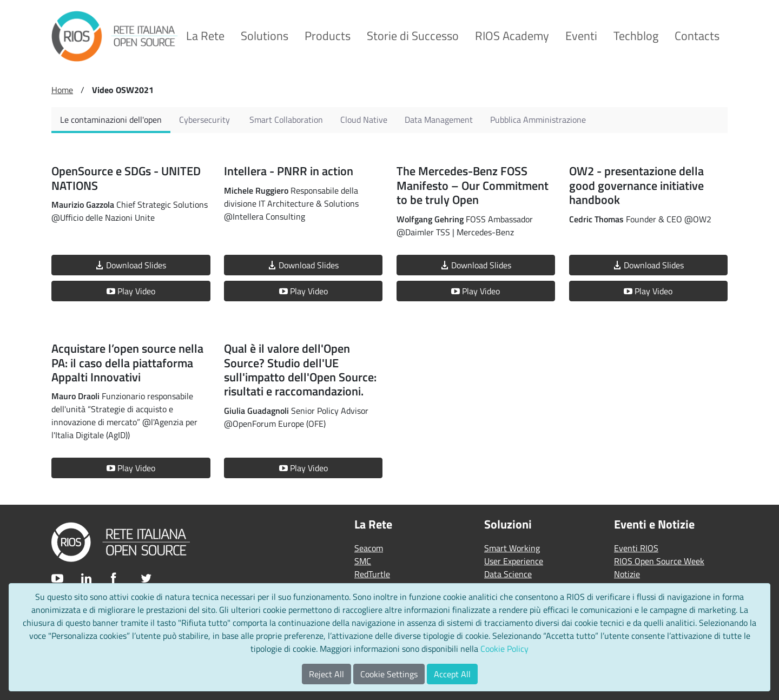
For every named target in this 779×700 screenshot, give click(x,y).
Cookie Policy (504, 649)
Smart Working (512, 548)
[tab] (111, 120)
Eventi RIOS (636, 548)
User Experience (514, 561)
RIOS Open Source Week (659, 561)
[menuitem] (205, 36)
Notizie (627, 574)
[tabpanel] (389, 315)
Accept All (452, 674)
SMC (363, 561)
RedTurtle (372, 574)
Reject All (326, 674)
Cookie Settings (389, 674)
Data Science (508, 574)
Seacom (369, 548)
